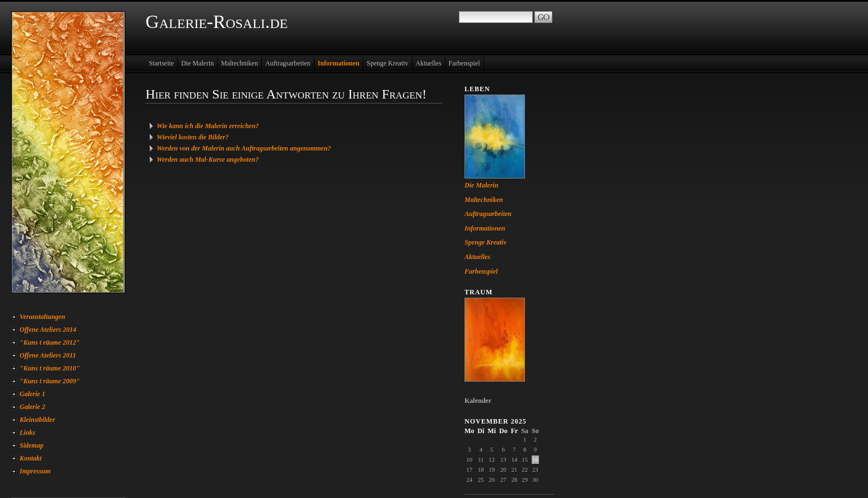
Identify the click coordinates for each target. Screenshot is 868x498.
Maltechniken (240, 63)
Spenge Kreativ (387, 63)
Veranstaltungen (42, 317)
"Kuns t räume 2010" (50, 368)
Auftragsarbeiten (288, 63)
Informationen (339, 63)
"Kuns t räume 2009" (50, 381)
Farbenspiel (465, 63)
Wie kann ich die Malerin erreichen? (208, 126)
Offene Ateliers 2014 (48, 330)
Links (27, 433)
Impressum (35, 471)
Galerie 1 (32, 394)
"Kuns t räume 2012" (50, 342)
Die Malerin (198, 63)
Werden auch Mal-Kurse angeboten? (208, 159)
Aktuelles (429, 63)
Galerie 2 (32, 407)
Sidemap (32, 445)
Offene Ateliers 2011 (48, 355)
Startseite (161, 63)
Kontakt (31, 458)
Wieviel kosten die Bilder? (193, 137)
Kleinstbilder (37, 420)
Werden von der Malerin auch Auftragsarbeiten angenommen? (244, 148)
